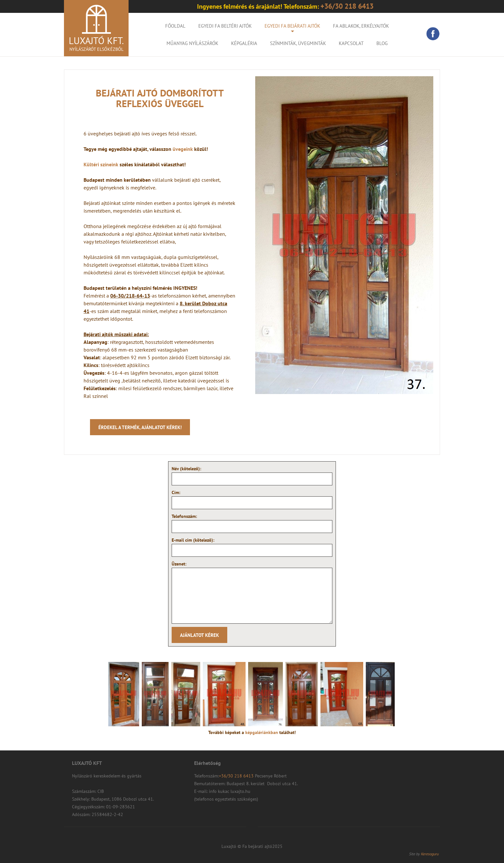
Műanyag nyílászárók (192, 43)
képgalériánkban (262, 732)
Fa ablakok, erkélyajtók (361, 26)
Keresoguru (430, 854)
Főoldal (175, 26)
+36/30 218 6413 (237, 776)
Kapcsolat (351, 43)
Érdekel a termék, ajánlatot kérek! (140, 427)
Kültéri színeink (101, 164)
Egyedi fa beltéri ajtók (225, 26)
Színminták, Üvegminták (298, 43)
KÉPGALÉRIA (244, 43)
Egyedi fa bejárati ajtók (292, 26)
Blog (382, 43)
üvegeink (183, 149)
